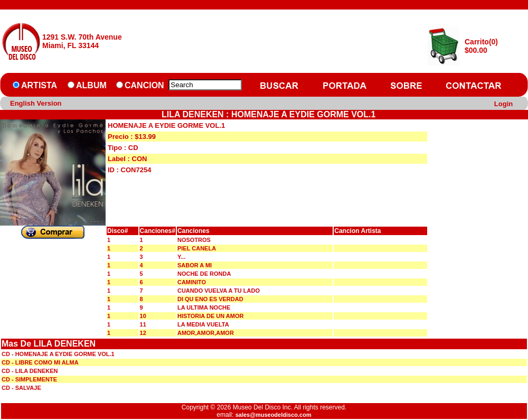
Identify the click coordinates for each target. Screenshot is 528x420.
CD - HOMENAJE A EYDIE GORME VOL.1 (58, 354)
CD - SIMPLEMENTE (29, 379)
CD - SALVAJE (21, 388)
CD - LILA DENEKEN (30, 371)
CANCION (144, 85)
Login (503, 104)
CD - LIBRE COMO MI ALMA (40, 362)
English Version (36, 103)
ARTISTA (39, 85)
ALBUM (91, 85)
